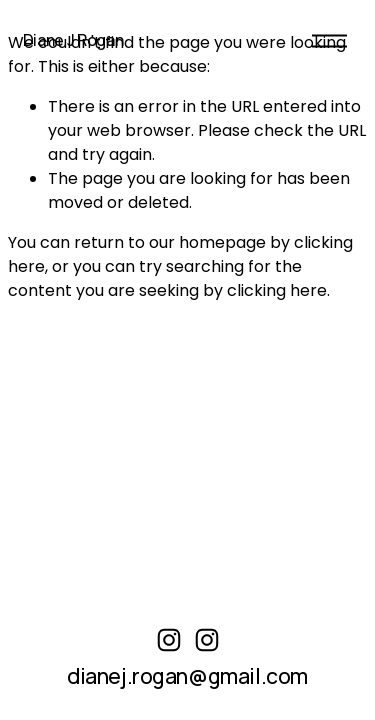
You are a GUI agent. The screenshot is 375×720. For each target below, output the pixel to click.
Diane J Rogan (73, 40)
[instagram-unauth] (169, 640)
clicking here (277, 290)
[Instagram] (207, 640)
